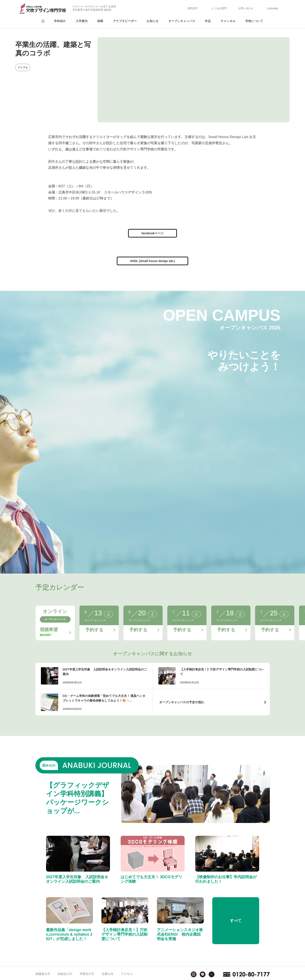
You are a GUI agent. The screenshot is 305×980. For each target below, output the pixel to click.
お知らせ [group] (153, 21)
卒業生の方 (87, 974)
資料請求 (192, 8)
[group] (43, 21)
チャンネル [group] (228, 21)
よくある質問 (219, 8)
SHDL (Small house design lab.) (152, 261)
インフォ (23, 67)
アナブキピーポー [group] (125, 21)
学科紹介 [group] (60, 21)
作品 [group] (208, 21)
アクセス (127, 974)
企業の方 (108, 974)
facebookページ (152, 233)
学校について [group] (254, 21)
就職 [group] (100, 21)
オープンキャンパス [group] (182, 21)
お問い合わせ (246, 8)
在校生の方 (65, 974)
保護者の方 (43, 974)
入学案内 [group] (82, 21)
